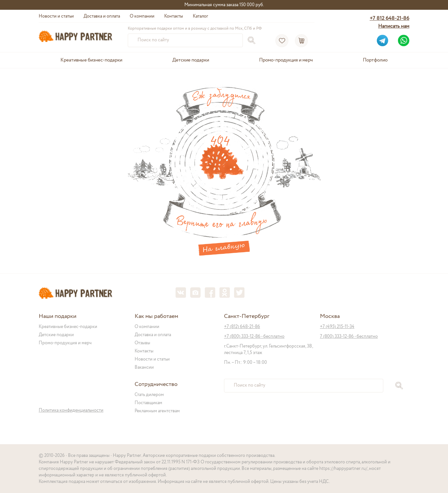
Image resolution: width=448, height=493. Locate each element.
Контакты (174, 16)
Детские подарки (191, 60)
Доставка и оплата (102, 16)
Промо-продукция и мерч (286, 60)
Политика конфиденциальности (71, 410)
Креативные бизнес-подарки (91, 60)
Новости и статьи (56, 16)
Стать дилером (149, 395)
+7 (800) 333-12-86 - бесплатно (254, 336)
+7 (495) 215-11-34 (337, 327)
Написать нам (394, 26)
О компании (142, 16)
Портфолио (375, 60)
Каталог (200, 16)
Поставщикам (148, 403)
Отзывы (142, 343)
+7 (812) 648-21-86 (242, 327)
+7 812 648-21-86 (389, 18)
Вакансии (144, 367)
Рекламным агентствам (157, 411)
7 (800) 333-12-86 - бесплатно (349, 336)
